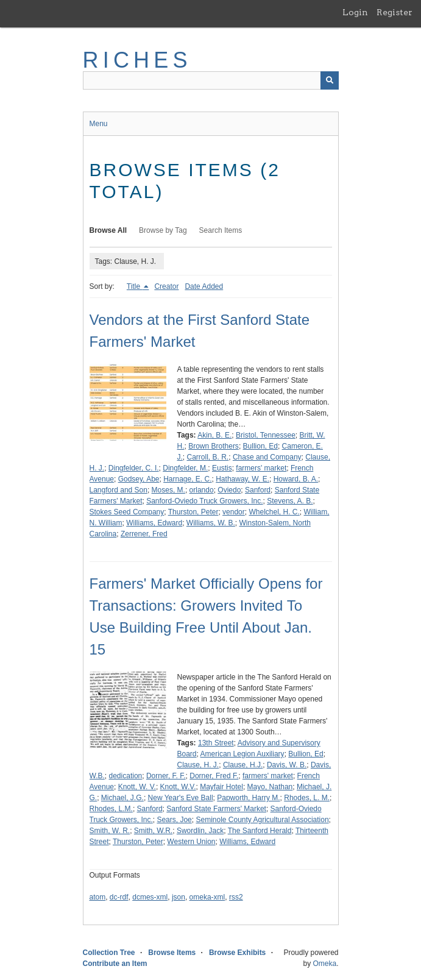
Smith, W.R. (153, 831)
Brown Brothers (214, 446)
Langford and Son (119, 490)
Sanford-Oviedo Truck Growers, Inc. (204, 501)
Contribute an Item (115, 964)
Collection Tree (109, 953)
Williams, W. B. (211, 523)
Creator (166, 286)
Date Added (204, 286)
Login (355, 12)
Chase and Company (267, 457)
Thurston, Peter (193, 512)
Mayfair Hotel (221, 787)
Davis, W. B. (287, 765)
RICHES (137, 60)
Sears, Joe (174, 820)
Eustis (222, 468)
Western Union (191, 842)
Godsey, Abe (139, 479)
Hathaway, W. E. (242, 479)
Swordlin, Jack (200, 831)
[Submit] (330, 80)
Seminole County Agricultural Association (262, 820)
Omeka (324, 964)
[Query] (211, 80)
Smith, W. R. (110, 831)
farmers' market (261, 468)
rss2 (236, 897)
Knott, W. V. (137, 787)
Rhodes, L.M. (111, 809)
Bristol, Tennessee (266, 435)
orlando (202, 490)
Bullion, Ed (260, 446)
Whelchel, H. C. (274, 512)
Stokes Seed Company (127, 512)
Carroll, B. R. (208, 457)
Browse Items (172, 953)
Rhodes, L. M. (307, 798)
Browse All (108, 230)
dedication (126, 776)
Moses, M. (168, 490)
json (179, 897)
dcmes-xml (150, 897)
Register (394, 12)
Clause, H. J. (198, 765)
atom (98, 897)
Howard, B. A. (296, 479)
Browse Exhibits (237, 953)
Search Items (221, 230)
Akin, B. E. (214, 435)
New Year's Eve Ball (181, 798)
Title (135, 286)
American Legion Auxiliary (242, 754)
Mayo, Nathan (270, 787)
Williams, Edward (154, 523)
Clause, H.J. (243, 765)
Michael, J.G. (122, 798)
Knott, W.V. (178, 787)
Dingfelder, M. (185, 468)
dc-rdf (119, 897)
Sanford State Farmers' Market (216, 809)
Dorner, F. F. (166, 776)
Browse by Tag (163, 230)
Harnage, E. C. (187, 479)
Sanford (258, 490)
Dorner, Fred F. (214, 776)
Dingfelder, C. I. (134, 468)
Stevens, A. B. (290, 501)
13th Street (216, 743)
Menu (99, 124)
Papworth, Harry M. (248, 798)
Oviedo (229, 490)
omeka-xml (207, 897)
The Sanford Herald (260, 831)
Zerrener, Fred (144, 534)
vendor (234, 512)
